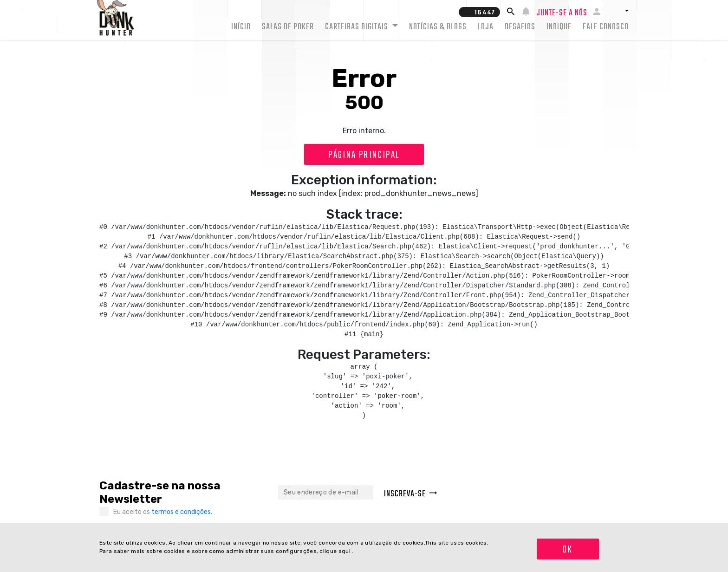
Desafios (520, 27)
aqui (345, 551)
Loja (486, 27)
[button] (618, 11)
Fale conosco (606, 27)
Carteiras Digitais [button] (357, 27)
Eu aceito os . (163, 512)
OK (568, 550)
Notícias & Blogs (438, 27)
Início (241, 27)
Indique (559, 27)
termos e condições (181, 512)
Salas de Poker (288, 27)
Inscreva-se (411, 494)
